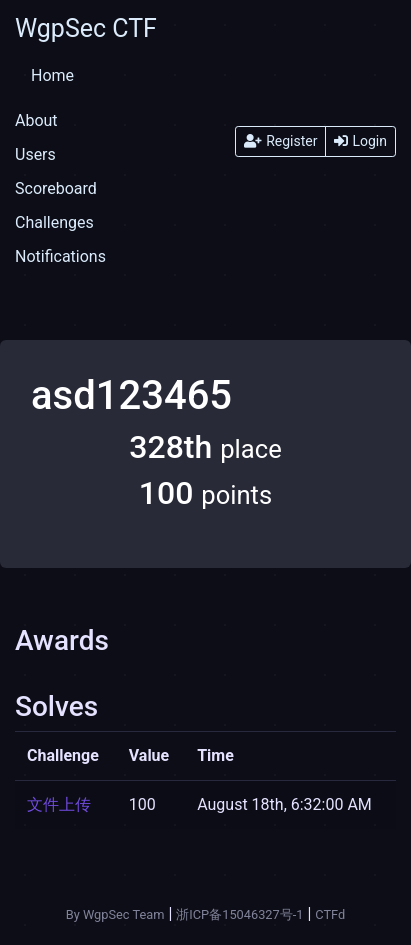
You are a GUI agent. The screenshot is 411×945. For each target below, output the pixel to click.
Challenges (54, 222)
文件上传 (59, 804)
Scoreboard (56, 188)
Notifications (60, 256)
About (36, 120)
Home (52, 75)
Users (35, 154)
